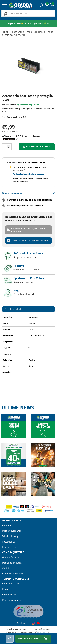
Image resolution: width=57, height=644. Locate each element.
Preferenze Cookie (12, 600)
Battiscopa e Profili (15, 35)
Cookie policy (9, 595)
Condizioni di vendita (13, 584)
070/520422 (43, 632)
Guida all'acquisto (11, 557)
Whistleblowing (10, 536)
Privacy (6, 589)
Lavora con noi (10, 547)
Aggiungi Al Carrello (33, 639)
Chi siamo (7, 525)
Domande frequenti (12, 563)
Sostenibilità (9, 542)
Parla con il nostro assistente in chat (27, 241)
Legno (50, 32)
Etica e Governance (12, 531)
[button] (42, 5)
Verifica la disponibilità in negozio (28, 174)
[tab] (28, 193)
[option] (28, 69)
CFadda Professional (13, 574)
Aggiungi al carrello (37, 147)
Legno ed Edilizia (34, 32)
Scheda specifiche (14, 309)
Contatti (6, 568)
